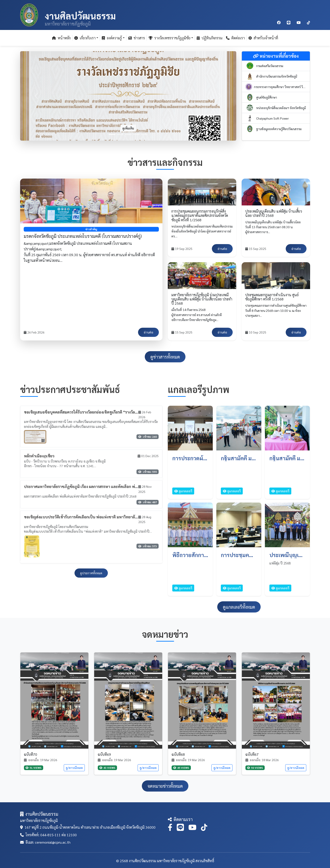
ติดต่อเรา (235, 38)
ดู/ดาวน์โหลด (74, 768)
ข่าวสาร (137, 38)
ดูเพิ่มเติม (128, 128)
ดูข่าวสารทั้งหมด (165, 357)
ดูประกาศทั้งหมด (91, 573)
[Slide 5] (144, 134)
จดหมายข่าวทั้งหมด (165, 786)
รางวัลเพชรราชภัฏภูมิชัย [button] (169, 38)
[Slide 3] (128, 134)
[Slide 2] (120, 134)
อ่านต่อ (148, 332)
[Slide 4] (136, 134)
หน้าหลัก (61, 38)
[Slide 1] (112, 134)
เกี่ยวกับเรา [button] (85, 38)
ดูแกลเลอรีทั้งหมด (239, 607)
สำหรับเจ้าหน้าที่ (263, 38)
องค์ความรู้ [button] (112, 38)
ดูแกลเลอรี (183, 491)
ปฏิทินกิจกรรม (210, 38)
